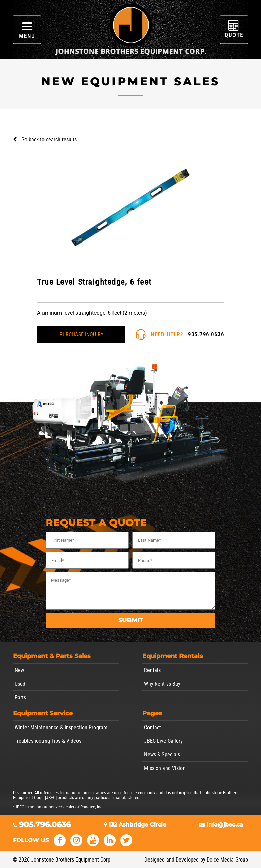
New (19, 670)
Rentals (152, 670)
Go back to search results (49, 140)
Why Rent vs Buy (162, 684)
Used (20, 684)
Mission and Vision (165, 768)
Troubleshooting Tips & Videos (48, 741)
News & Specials (162, 755)
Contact (153, 727)
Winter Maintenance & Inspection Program (61, 727)
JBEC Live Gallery (163, 741)
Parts (20, 697)
